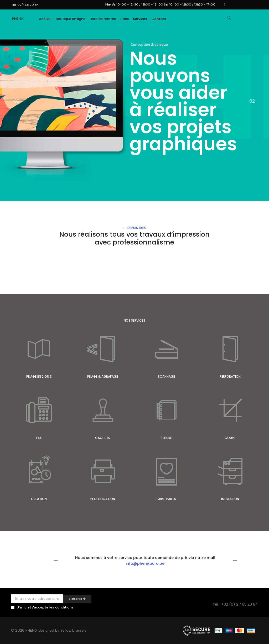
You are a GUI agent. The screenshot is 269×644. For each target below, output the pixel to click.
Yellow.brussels (73, 631)
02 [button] (252, 101)
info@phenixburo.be (145, 563)
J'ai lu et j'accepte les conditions (45, 607)
